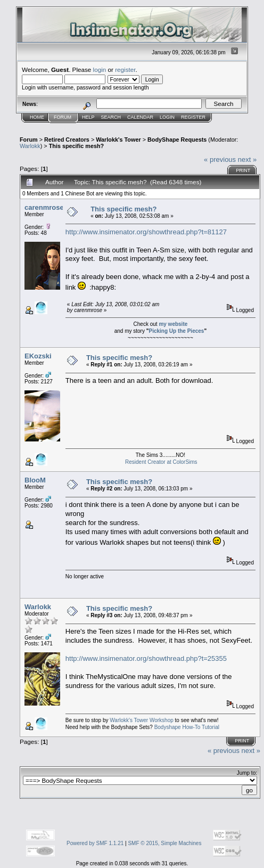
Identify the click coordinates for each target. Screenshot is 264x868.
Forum (63, 117)
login (100, 69)
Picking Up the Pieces (176, 331)
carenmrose (44, 207)
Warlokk (30, 146)
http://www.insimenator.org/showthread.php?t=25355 (146, 658)
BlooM (35, 480)
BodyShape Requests (177, 140)
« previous (220, 159)
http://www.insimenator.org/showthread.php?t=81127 (146, 232)
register (125, 69)
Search (111, 117)
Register (193, 117)
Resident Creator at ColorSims (161, 462)
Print (243, 170)
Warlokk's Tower (118, 140)
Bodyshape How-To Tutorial (187, 727)
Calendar (140, 117)
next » (247, 159)
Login (167, 117)
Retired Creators (67, 140)
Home (37, 117)
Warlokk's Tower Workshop (142, 720)
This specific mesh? (77, 146)
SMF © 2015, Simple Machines (164, 843)
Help (88, 117)
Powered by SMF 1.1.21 (95, 843)
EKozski (38, 356)
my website (173, 324)
